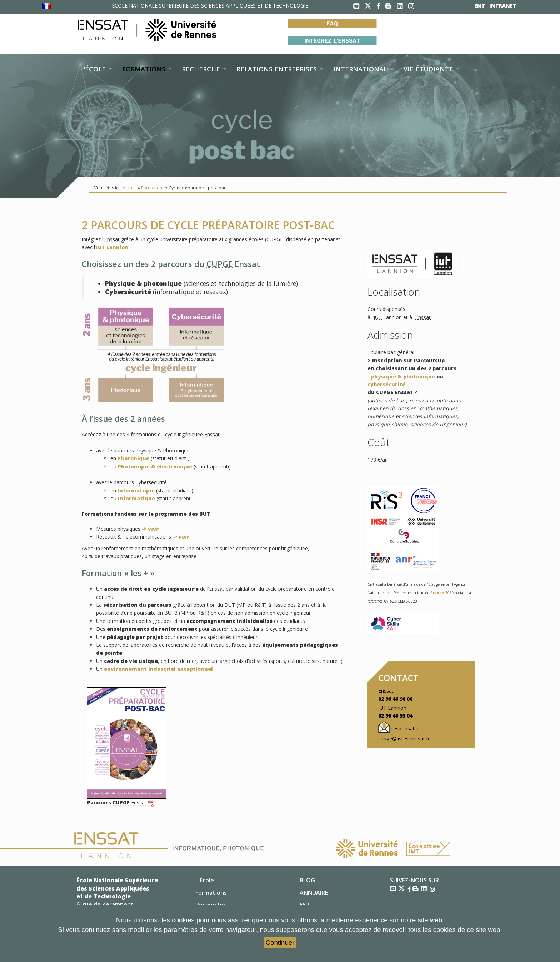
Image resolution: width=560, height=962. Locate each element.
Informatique (136, 490)
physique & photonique (403, 376)
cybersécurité (386, 384)
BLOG (307, 880)
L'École (205, 880)
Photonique (133, 458)
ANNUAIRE (314, 893)
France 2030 (442, 593)
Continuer (280, 943)
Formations (153, 188)
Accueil (130, 188)
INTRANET (503, 6)
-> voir (150, 529)
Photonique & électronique (155, 467)
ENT (480, 6)
